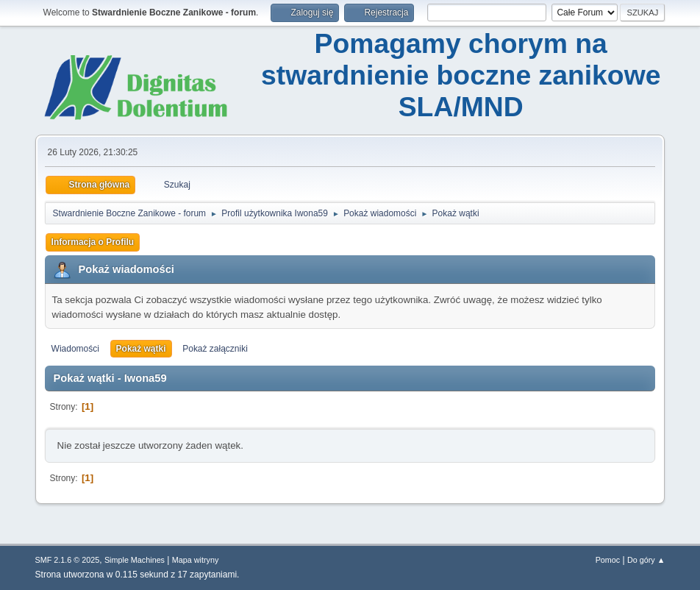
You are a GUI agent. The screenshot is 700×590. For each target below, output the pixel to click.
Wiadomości (75, 349)
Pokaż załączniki (215, 349)
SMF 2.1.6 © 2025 (68, 560)
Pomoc (608, 560)
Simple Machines (135, 560)
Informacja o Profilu (93, 242)
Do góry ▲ (646, 560)
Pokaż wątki (141, 349)
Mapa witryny (196, 560)
